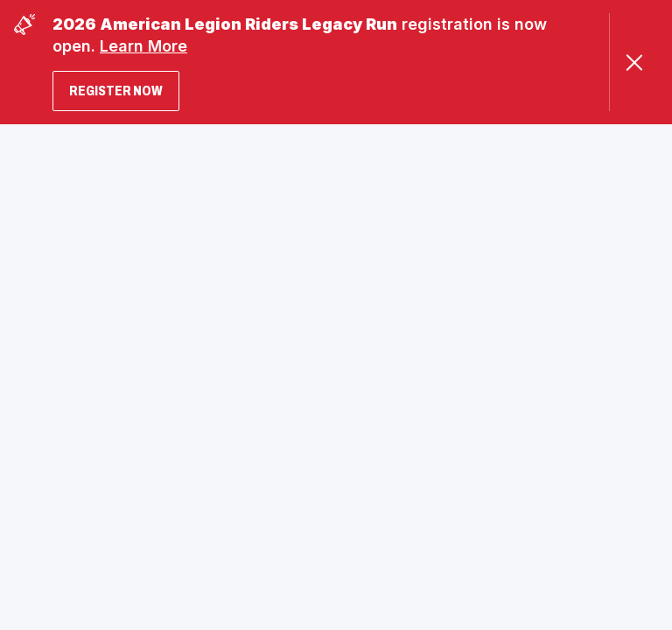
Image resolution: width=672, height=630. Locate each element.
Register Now (116, 91)
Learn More (143, 46)
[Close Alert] (634, 63)
